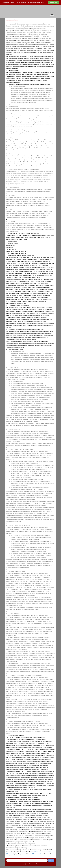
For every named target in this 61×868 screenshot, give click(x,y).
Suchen (51, 860)
